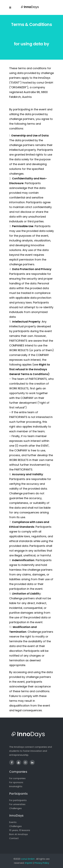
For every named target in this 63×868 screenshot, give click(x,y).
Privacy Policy (42, 863)
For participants (18, 800)
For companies (17, 778)
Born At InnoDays (18, 834)
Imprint (29, 863)
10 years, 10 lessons (20, 830)
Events (13, 822)
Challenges (15, 808)
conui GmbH (28, 859)
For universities (17, 804)
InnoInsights (16, 786)
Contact (14, 838)
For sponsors (16, 782)
